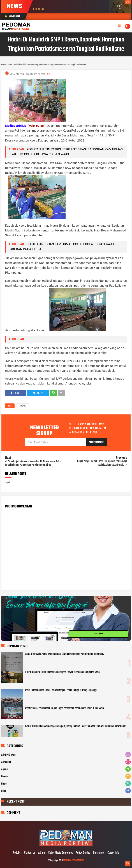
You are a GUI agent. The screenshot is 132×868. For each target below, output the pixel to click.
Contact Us (30, 853)
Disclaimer (99, 853)
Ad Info (42, 853)
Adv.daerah (6, 762)
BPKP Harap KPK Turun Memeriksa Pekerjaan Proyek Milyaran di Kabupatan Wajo (62, 672)
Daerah (4, 777)
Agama (4, 769)
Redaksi (17, 853)
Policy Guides (83, 853)
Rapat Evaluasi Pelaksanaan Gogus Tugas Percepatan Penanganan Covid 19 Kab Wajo (64, 708)
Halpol (23, 406)
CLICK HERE (98, 634)
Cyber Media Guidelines (61, 853)
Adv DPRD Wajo (8, 755)
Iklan (4, 791)
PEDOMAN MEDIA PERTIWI (73, 861)
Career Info (113, 853)
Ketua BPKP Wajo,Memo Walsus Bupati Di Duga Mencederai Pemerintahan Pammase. (64, 654)
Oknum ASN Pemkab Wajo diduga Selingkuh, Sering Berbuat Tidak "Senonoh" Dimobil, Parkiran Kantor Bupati (75, 726)
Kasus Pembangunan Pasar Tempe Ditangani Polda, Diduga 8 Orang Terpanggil (61, 690)
